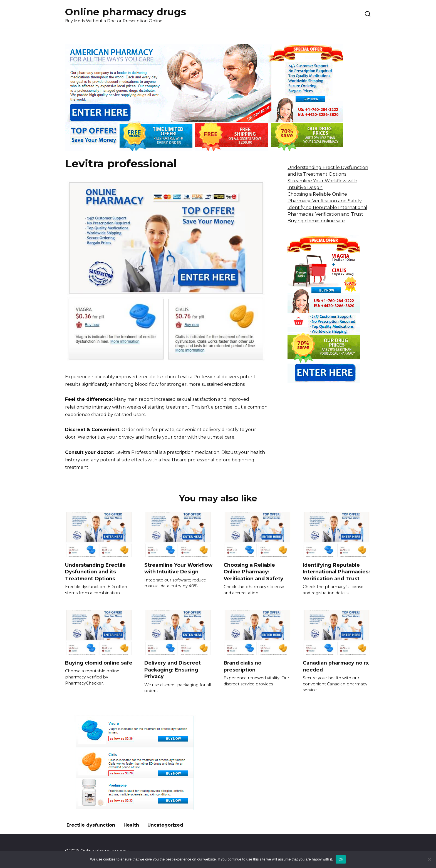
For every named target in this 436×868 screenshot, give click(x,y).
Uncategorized (165, 825)
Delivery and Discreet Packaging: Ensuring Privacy (173, 670)
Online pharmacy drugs (126, 12)
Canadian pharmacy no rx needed (336, 666)
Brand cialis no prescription (242, 666)
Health (131, 825)
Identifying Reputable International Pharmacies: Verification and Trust (336, 571)
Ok (341, 859)
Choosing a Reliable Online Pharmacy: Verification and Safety (253, 571)
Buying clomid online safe (316, 221)
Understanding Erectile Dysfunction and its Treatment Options (95, 571)
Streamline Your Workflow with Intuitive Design (178, 568)
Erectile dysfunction (91, 825)
